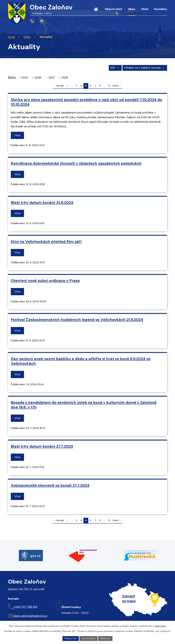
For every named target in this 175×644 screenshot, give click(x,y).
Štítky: (12, 77)
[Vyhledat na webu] (64, 21)
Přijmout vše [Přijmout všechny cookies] (70, 638)
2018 (65, 77)
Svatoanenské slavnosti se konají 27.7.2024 (50, 485)
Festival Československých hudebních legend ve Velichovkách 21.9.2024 (77, 319)
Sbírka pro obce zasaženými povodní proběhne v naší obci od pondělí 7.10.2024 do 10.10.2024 (86, 102)
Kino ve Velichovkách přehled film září (46, 241)
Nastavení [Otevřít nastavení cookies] (106, 638)
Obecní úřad (113, 9)
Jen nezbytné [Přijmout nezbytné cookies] (89, 638)
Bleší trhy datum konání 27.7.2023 (42, 446)
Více (18, 135)
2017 (52, 77)
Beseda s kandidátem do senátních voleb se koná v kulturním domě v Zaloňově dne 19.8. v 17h (84, 404)
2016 (38, 77)
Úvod (96, 11)
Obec (132, 9)
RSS (112, 67)
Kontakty (161, 9)
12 (109, 85)
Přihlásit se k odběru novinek (144, 67)
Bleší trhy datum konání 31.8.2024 (42, 202)
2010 (25, 77)
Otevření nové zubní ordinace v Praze (45, 280)
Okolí (145, 9)
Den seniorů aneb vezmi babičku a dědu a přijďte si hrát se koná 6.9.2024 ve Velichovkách (81, 361)
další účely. (161, 626)
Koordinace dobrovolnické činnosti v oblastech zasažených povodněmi (76, 163)
